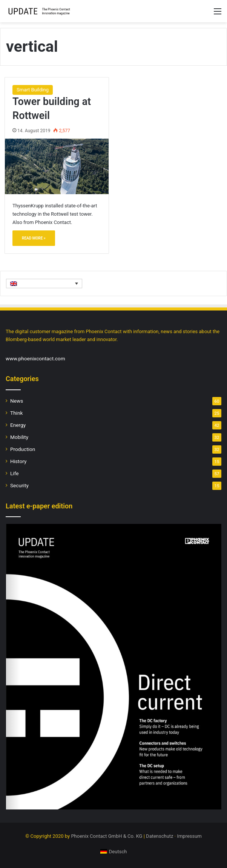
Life (14, 473)
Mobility (19, 437)
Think (16, 413)
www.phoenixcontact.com (35, 358)
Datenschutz (160, 836)
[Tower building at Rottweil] (57, 166)
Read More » (34, 238)
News (17, 401)
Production (23, 449)
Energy (18, 425)
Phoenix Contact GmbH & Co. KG (107, 836)
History (18, 461)
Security (19, 485)
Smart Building (33, 90)
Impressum (189, 836)
